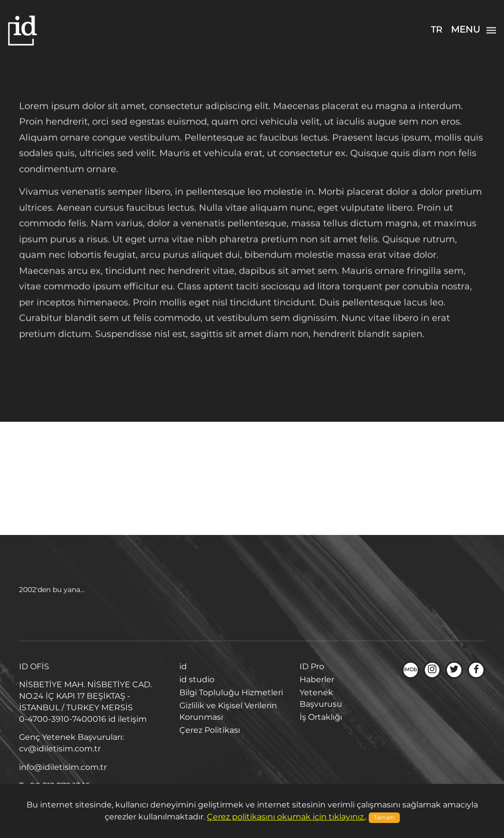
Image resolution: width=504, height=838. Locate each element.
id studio (197, 680)
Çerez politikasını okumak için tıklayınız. (286, 817)
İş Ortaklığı (321, 717)
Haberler (317, 680)
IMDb (410, 670)
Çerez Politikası (210, 730)
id (183, 667)
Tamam (384, 818)
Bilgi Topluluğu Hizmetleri (231, 693)
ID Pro (312, 667)
